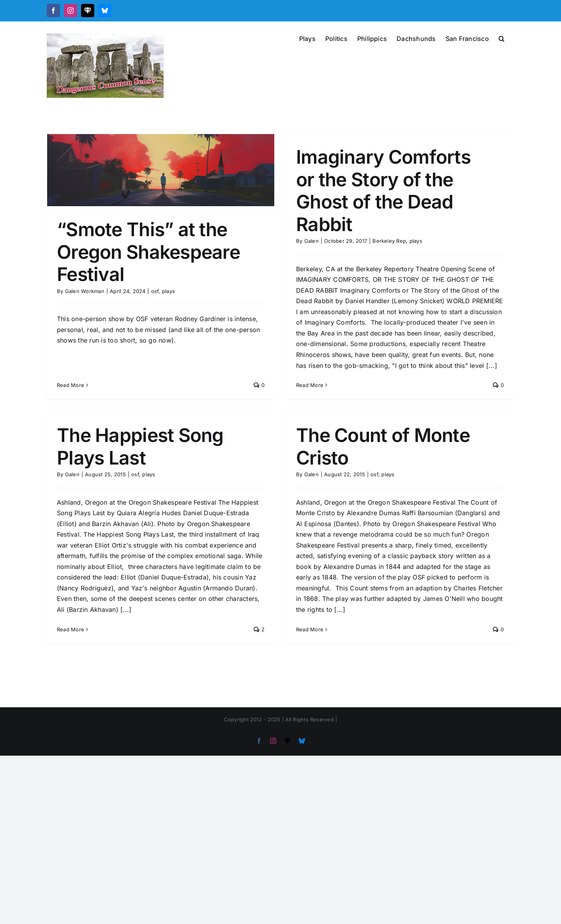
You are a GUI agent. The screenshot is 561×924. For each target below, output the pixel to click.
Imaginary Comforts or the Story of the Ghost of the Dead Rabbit (378, 191)
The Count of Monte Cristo (365, 457)
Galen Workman (85, 291)
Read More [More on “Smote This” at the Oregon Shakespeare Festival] (71, 360)
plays (168, 291)
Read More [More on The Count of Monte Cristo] (292, 639)
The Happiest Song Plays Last (164, 426)
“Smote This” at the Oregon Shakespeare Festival (148, 252)
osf (155, 291)
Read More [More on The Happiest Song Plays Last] (95, 608)
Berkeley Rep (384, 241)
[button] (502, 38)
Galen (306, 241)
